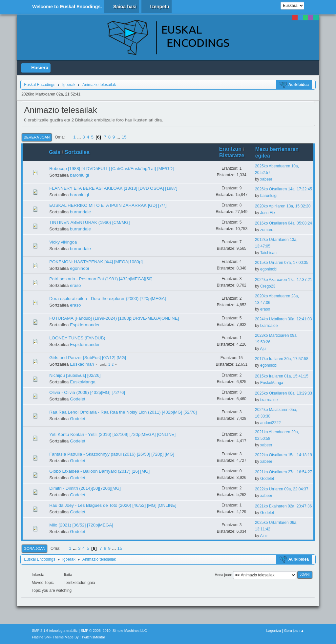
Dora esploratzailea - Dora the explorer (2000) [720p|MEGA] (107, 299)
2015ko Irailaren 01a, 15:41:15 (282, 376)
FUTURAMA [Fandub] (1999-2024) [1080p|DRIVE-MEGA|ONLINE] (114, 318)
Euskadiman (82, 364)
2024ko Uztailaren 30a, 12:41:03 (283, 319)
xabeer (266, 179)
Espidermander (85, 325)
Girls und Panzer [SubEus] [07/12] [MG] (88, 358)
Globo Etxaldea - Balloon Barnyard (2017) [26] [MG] (99, 471)
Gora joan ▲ (294, 631)
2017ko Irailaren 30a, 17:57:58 (282, 359)
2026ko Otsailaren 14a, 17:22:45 (283, 189)
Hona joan (223, 575)
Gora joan (34, 548)
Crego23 (268, 286)
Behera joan (37, 137)
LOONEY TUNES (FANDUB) (77, 338)
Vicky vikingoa (63, 242)
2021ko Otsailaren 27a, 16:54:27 (283, 472)
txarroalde (269, 326)
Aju (263, 349)
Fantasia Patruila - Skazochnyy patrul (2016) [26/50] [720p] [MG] (112, 454)
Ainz (264, 536)
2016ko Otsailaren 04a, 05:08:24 (283, 223)
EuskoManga (83, 382)
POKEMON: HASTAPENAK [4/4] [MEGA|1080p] (96, 262)
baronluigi (79, 175)
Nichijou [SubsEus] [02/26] (75, 375)
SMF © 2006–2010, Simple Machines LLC (114, 631)
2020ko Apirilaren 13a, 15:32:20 (283, 206)
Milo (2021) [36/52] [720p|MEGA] (81, 525)
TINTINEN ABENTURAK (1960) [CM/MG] (89, 222)
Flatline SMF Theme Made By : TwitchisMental (68, 637)
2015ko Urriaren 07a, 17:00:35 (282, 263)
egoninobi (79, 268)
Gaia (55, 152)
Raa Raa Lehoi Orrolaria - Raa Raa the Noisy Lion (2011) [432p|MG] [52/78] (123, 412)
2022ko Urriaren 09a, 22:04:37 (282, 489)
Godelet (78, 399)
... (80, 137)
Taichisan (268, 253)
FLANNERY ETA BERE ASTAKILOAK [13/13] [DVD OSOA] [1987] (113, 188)
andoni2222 (271, 423)
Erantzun (230, 149)
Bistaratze (232, 155)
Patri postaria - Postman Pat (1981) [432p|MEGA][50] (101, 279)
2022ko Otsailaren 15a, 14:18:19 (283, 455)
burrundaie (80, 212)
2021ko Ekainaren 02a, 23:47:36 (283, 506)
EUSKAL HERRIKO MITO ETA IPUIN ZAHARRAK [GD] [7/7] (108, 205)
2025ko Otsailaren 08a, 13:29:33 (283, 393)
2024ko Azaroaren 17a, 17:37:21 (283, 280)
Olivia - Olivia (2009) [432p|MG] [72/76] (87, 392)
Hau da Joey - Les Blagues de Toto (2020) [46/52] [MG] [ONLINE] (113, 505)
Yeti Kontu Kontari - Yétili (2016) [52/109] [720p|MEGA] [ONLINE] (112, 434)
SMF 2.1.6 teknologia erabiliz (55, 631)
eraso (75, 285)
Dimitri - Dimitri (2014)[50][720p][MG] (85, 488)
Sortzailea (80, 152)
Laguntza (274, 631)
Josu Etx (268, 213)
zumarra (267, 230)
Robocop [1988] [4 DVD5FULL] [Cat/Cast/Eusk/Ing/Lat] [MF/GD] (111, 169)
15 (124, 137)
